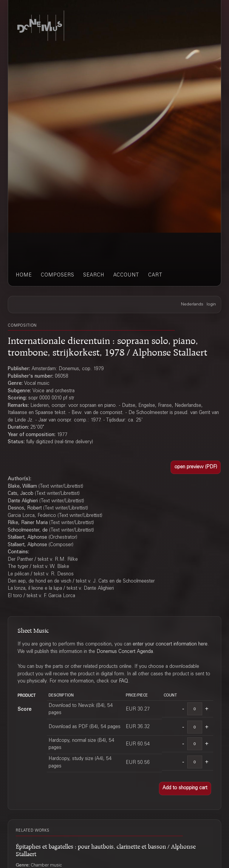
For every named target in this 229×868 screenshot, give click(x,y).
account (126, 275)
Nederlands (192, 305)
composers (58, 275)
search (94, 275)
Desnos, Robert (25, 508)
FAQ (124, 681)
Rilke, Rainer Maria (28, 523)
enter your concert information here (170, 644)
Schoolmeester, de (28, 530)
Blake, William (22, 487)
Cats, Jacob (21, 494)
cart (155, 275)
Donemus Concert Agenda (125, 652)
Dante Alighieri (23, 501)
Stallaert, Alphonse (27, 538)
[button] (196, 467)
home (24, 275)
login (211, 305)
